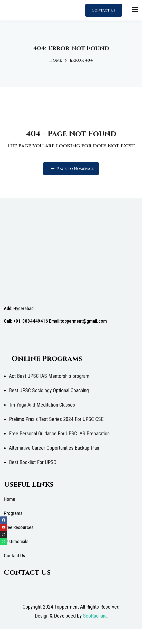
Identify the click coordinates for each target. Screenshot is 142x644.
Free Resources (19, 527)
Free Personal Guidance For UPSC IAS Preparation (59, 434)
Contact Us (104, 10)
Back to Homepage (71, 169)
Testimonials (16, 541)
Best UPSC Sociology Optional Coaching (49, 390)
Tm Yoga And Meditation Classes (42, 405)
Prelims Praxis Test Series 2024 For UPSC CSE (56, 419)
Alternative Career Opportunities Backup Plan (54, 448)
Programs (13, 513)
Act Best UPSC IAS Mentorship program (49, 376)
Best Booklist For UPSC (33, 462)
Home (56, 60)
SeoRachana (95, 616)
